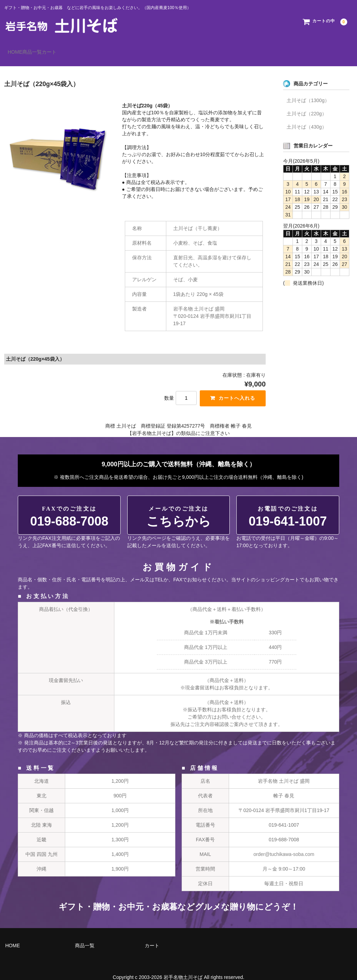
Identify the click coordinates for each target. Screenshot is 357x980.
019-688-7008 (69, 507)
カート (82, 49)
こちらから (179, 507)
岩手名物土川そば (183, 967)
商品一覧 (50, 49)
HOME (19, 49)
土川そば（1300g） (308, 90)
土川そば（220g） (307, 104)
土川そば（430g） (307, 117)
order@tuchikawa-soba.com (284, 844)
